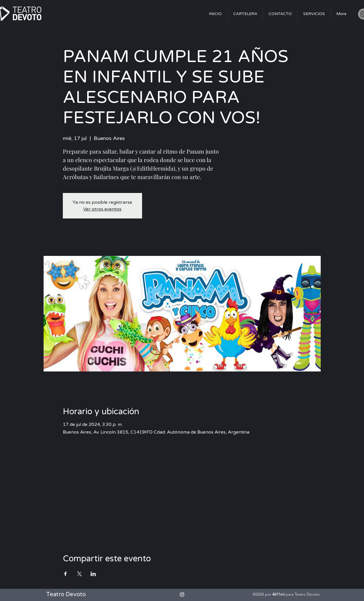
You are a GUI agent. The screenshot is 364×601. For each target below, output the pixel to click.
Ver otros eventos (102, 209)
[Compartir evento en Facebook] (66, 574)
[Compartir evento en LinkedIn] (93, 574)
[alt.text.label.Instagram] (182, 594)
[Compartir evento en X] (79, 574)
